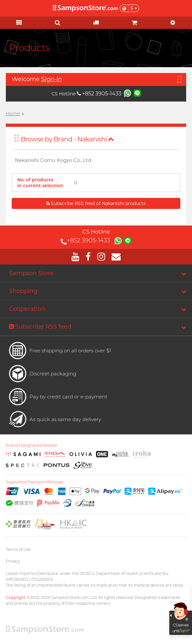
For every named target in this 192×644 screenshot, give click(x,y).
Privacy (13, 561)
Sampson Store (31, 273)
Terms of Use (18, 549)
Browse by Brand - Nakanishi (67, 139)
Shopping (23, 291)
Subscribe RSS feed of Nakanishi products (96, 203)
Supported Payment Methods (34, 482)
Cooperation (27, 309)
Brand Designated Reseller (32, 445)
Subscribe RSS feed (40, 327)
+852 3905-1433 (99, 94)
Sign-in (52, 79)
